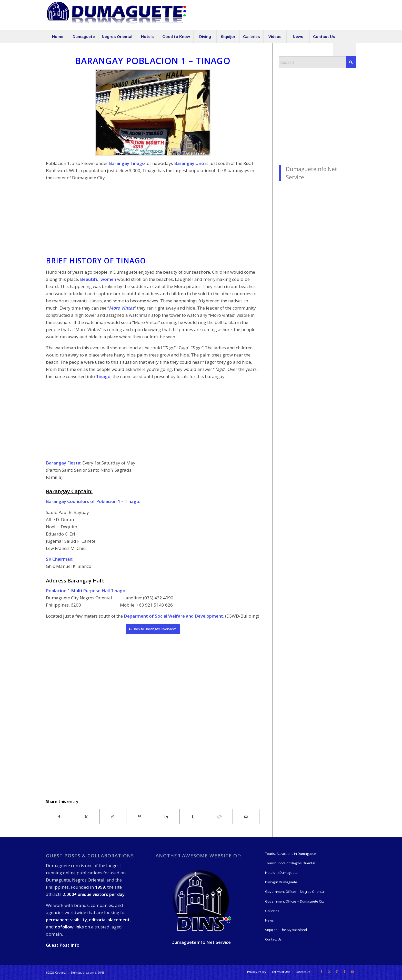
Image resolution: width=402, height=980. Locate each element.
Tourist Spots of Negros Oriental (290, 863)
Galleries (272, 911)
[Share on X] (86, 817)
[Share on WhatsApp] (113, 817)
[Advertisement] (153, 221)
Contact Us (273, 939)
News (269, 920)
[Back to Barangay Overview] (153, 629)
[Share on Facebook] (59, 817)
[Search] (345, 50)
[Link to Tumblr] (345, 972)
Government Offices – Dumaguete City (295, 901)
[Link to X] (329, 972)
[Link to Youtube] (352, 972)
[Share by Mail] (246, 817)
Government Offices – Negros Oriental (295, 892)
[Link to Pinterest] (337, 972)
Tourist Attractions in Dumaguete (290, 854)
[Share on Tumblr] (193, 817)
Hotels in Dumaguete (281, 873)
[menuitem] (57, 37)
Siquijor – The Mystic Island (286, 930)
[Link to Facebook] (321, 972)
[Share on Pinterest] (140, 817)
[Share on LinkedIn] (166, 817)
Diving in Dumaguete (281, 882)
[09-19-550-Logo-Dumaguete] (116, 15)
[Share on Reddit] (219, 817)
